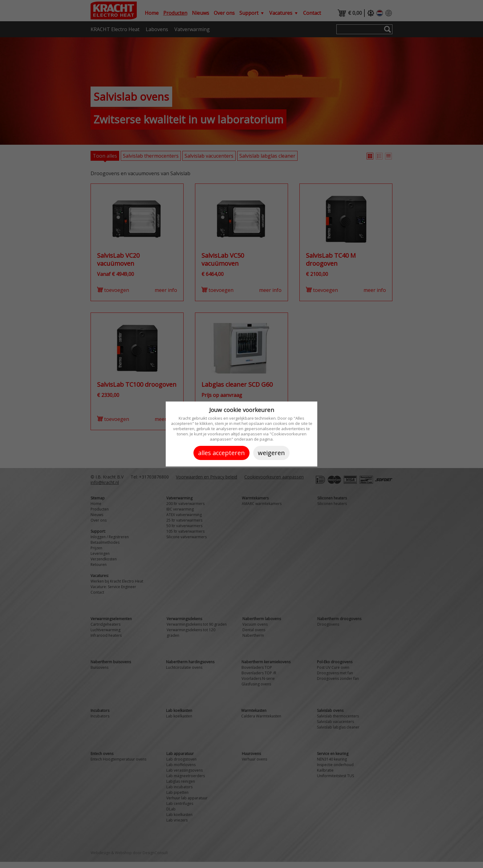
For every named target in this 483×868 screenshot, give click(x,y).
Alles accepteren (221, 453)
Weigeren (271, 453)
